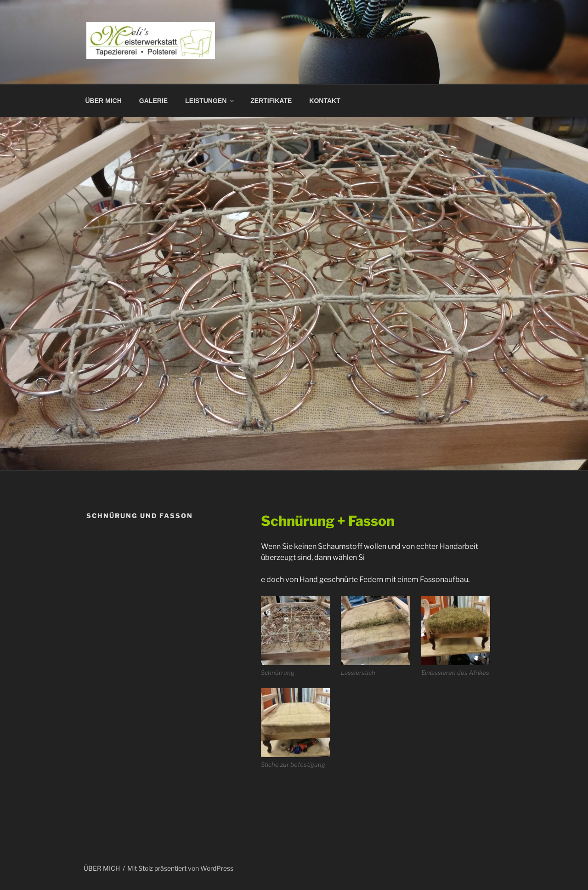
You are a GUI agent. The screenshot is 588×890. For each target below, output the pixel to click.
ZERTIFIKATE (271, 101)
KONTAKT (325, 101)
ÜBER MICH (104, 101)
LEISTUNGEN (210, 101)
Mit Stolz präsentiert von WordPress (180, 868)
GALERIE (153, 101)
